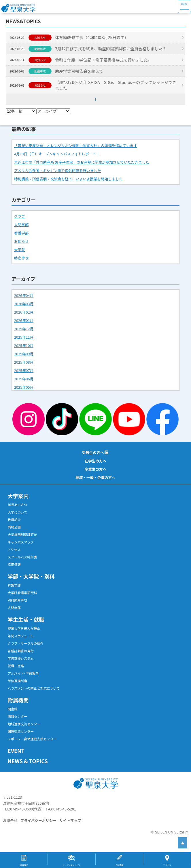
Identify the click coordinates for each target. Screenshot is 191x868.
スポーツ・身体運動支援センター (32, 739)
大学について (18, 512)
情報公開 (14, 527)
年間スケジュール (21, 636)
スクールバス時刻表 (22, 557)
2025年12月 (24, 329)
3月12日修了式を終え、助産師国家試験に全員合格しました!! (111, 49)
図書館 (13, 709)
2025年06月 (24, 379)
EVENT (16, 751)
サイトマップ (70, 820)
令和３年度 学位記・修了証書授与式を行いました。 (104, 60)
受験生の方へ (93, 452)
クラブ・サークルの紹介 (26, 643)
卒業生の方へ (96, 469)
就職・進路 (16, 666)
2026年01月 (24, 320)
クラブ (20, 216)
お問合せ (10, 820)
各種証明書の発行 (21, 651)
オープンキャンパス (72, 865)
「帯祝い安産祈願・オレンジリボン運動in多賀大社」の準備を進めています (76, 145)
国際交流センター (21, 731)
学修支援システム (21, 658)
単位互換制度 (18, 681)
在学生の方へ (96, 461)
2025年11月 (24, 337)
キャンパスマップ (21, 542)
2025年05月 (24, 387)
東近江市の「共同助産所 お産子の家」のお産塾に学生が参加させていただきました (82, 162)
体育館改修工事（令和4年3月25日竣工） (92, 37)
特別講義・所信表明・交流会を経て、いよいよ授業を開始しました (68, 179)
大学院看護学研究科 (22, 593)
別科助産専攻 (18, 600)
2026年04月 (24, 295)
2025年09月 (24, 354)
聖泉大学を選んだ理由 (24, 628)
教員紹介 (14, 520)
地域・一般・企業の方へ (95, 477)
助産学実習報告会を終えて (80, 71)
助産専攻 (21, 258)
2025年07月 (24, 370)
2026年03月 (24, 304)
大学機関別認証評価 (22, 535)
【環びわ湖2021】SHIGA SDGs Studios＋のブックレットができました (116, 85)
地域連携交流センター (24, 724)
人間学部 (21, 225)
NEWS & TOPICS (28, 761)
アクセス (14, 550)
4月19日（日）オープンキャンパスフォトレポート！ (57, 154)
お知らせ (21, 241)
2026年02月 (24, 312)
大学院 (20, 250)
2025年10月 (24, 345)
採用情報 (14, 564)
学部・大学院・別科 (31, 576)
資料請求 (24, 865)
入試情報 (119, 865)
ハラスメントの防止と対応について (34, 688)
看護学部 (21, 233)
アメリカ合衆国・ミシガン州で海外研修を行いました (58, 170)
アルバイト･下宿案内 (23, 673)
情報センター (18, 716)
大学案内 (18, 496)
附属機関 (18, 700)
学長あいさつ (18, 505)
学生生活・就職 (26, 619)
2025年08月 (24, 362)
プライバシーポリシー (38, 820)
